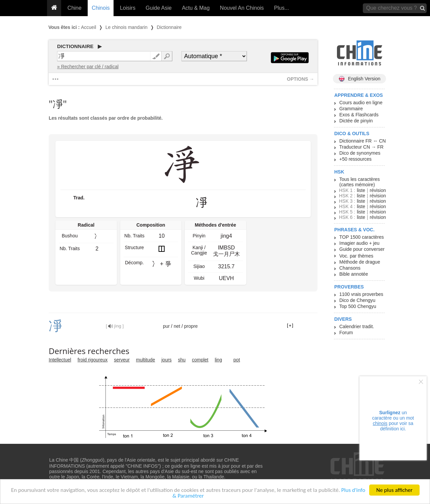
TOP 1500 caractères (362, 237)
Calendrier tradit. (357, 326)
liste (361, 190)
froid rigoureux (93, 360)
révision (378, 190)
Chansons (350, 268)
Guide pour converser (362, 249)
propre (191, 326)
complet (200, 360)
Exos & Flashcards (359, 115)
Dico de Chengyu (357, 300)
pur (166, 326)
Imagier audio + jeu (359, 243)
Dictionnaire (169, 27)
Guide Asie (159, 8)
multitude (146, 360)
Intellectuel (60, 360)
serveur (122, 360)
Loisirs (128, 8)
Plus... (282, 8)
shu (182, 360)
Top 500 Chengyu (358, 306)
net (177, 326)
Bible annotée (354, 274)
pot (237, 360)
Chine (75, 8)
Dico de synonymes (360, 153)
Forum (346, 333)
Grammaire (351, 109)
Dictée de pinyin (356, 121)
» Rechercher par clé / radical (88, 67)
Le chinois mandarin (126, 27)
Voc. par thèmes (356, 256)
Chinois (101, 8)
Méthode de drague (360, 262)
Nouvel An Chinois (242, 8)
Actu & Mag (196, 8)
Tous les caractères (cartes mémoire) (360, 182)
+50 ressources (355, 159)
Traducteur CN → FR (361, 147)
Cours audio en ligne (361, 103)
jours (167, 360)
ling (218, 360)
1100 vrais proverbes (361, 294)
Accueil (89, 27)
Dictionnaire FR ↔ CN (362, 141)
